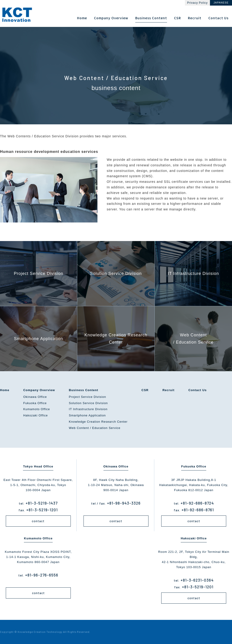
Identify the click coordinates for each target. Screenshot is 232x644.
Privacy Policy (198, 3)
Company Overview (39, 390)
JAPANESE (221, 3)
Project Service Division (88, 397)
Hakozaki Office (35, 415)
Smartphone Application (87, 415)
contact (38, 521)
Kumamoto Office (37, 409)
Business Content (84, 390)
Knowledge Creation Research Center (98, 422)
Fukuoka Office (35, 403)
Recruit (168, 390)
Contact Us (198, 390)
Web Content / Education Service (95, 428)
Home (5, 390)
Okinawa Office (35, 397)
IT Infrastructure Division (88, 409)
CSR (145, 390)
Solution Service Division (88, 403)
